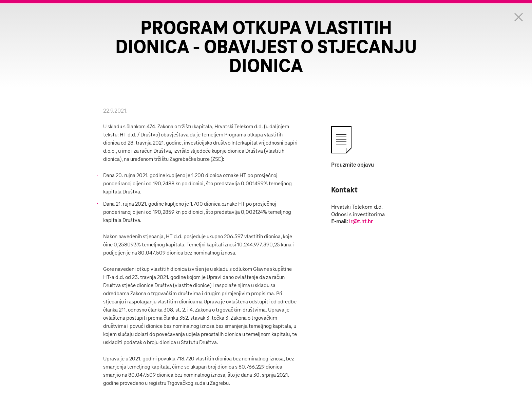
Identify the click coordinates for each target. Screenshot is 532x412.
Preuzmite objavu (353, 165)
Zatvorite (518, 17)
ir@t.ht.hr (361, 222)
